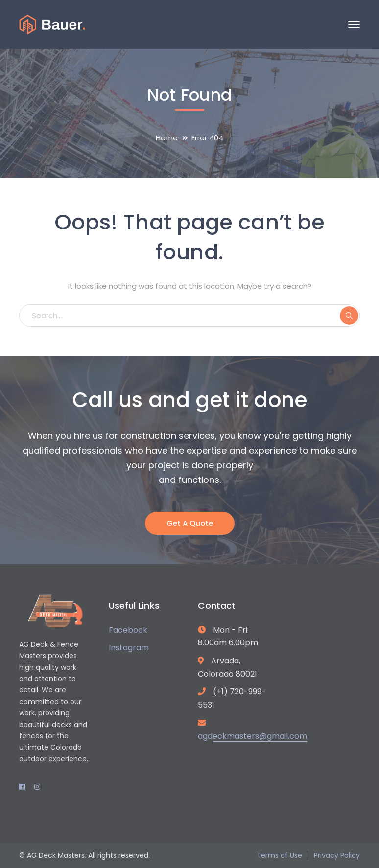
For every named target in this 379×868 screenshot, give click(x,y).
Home (167, 138)
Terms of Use (279, 855)
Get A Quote (190, 523)
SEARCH (349, 316)
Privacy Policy (337, 855)
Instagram (129, 648)
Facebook (128, 630)
